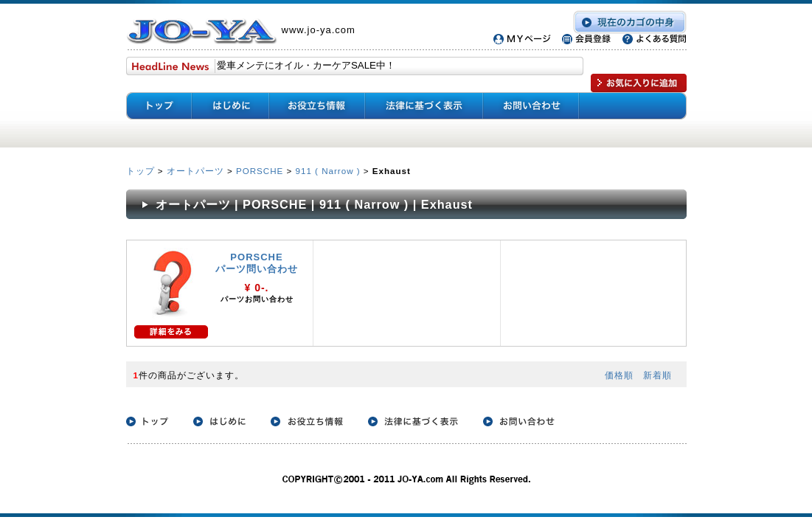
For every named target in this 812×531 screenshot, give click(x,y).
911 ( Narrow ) (328, 171)
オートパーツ (195, 171)
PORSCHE (260, 171)
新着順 (657, 375)
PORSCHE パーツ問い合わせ (257, 263)
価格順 (619, 375)
